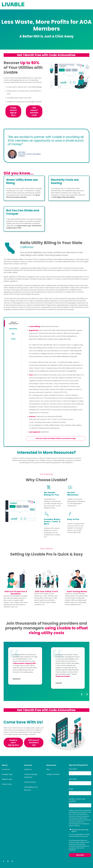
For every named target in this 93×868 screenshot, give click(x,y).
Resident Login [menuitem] (7, 779)
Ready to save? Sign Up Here (13, 743)
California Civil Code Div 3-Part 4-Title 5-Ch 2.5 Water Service (51, 419)
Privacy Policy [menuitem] (7, 784)
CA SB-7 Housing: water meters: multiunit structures (47, 422)
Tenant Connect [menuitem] (30, 782)
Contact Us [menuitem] (6, 769)
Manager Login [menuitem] (7, 774)
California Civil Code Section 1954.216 (49, 417)
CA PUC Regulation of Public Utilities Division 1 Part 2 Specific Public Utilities (55, 425)
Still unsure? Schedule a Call (34, 111)
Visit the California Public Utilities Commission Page (56, 438)
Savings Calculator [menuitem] (53, 774)
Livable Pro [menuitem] (28, 769)
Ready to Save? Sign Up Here (13, 111)
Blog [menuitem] (48, 769)
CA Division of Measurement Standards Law (44, 428)
